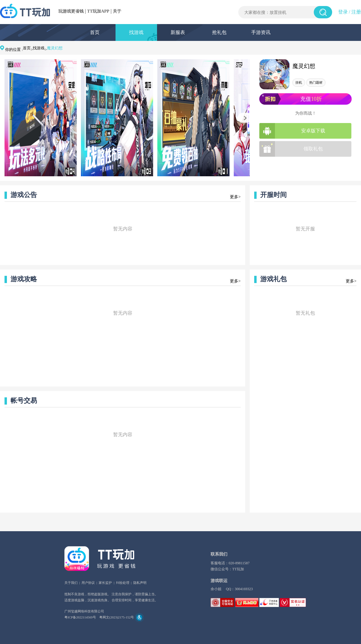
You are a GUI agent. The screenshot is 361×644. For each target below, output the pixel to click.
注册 (356, 12)
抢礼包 (219, 32)
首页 (95, 32)
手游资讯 (261, 32)
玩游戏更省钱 (71, 11)
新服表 (178, 32)
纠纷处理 (123, 583)
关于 (117, 11)
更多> (235, 197)
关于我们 (71, 583)
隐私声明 (140, 583)
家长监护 (105, 583)
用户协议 (88, 583)
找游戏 (136, 32)
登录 (343, 12)
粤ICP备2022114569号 (80, 617)
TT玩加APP (98, 11)
